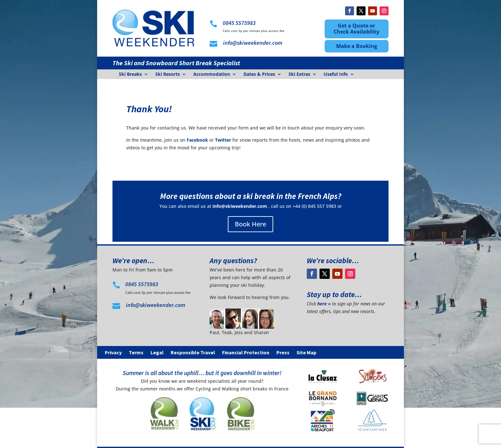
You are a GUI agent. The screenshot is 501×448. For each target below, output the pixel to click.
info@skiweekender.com (240, 206)
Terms (136, 353)
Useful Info (336, 75)
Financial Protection (246, 353)
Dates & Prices (259, 75)
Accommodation (212, 75)
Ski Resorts (168, 75)
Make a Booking (357, 46)
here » (324, 304)
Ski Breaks (130, 75)
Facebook (197, 140)
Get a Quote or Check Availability (356, 29)
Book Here (250, 224)
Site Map (306, 353)
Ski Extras (299, 75)
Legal (157, 353)
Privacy (113, 353)
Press (283, 353)
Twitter (223, 140)
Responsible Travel (193, 353)
